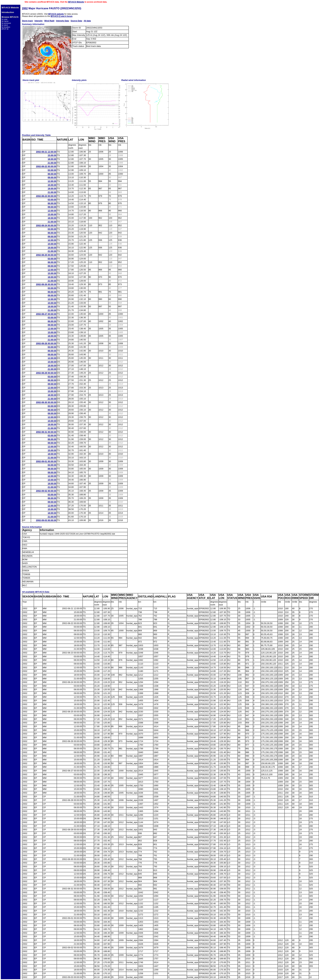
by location (6, 27)
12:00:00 (52, 181)
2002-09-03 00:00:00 (46, 520)
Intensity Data (63, 21)
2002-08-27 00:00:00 (46, 314)
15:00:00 (52, 155)
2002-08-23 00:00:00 (46, 196)
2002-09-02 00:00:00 (46, 491)
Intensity (38, 21)
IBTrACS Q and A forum (61, 16)
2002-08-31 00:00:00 (46, 432)
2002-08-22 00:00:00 (46, 166)
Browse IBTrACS (10, 17)
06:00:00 (52, 174)
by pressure (6, 23)
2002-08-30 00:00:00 (46, 402)
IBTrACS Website (76, 2)
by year (5, 19)
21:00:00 (52, 163)
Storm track (27, 21)
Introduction (8, 12)
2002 (25, 8)
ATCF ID (5, 29)
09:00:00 (52, 177)
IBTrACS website (56, 14)
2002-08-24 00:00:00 (46, 225)
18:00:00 (52, 159)
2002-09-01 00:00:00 (46, 461)
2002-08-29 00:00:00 (46, 373)
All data (87, 21)
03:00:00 (52, 170)
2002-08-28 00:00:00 (46, 343)
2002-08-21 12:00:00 (46, 152)
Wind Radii (49, 21)
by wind (5, 25)
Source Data (76, 21)
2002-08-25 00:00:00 (46, 255)
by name (5, 21)
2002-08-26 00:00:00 (46, 284)
